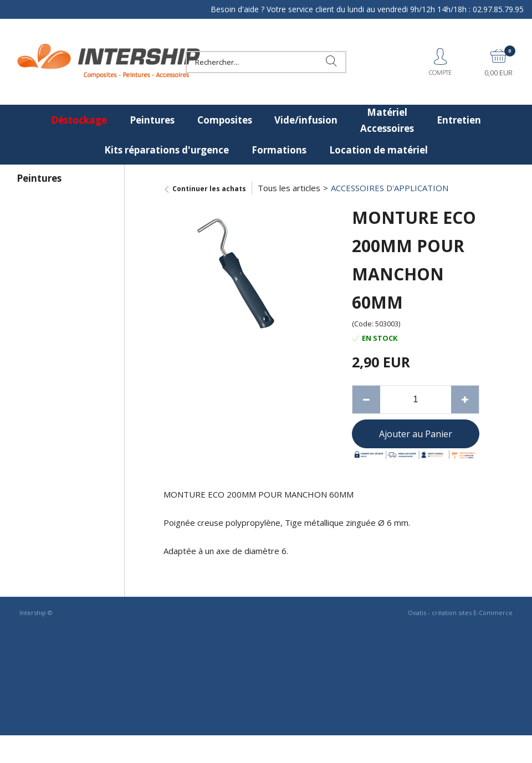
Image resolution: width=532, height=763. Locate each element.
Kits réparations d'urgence (167, 150)
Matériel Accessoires (387, 120)
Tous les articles (289, 188)
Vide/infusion (306, 120)
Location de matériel (378, 150)
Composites (225, 120)
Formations (279, 150)
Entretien (459, 120)
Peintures (152, 120)
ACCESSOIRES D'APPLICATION (390, 188)
